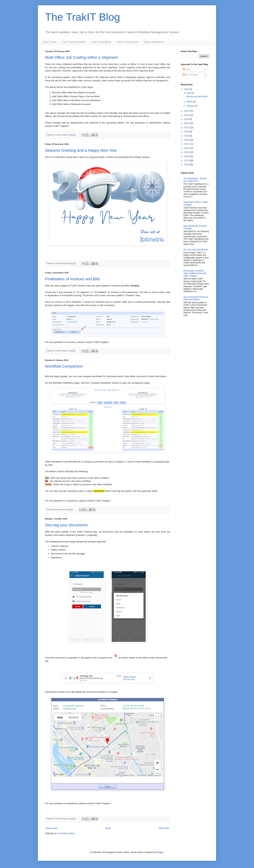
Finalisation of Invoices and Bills (72, 279)
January (191, 106)
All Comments (191, 75)
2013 (187, 161)
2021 (187, 128)
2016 (187, 148)
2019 (187, 136)
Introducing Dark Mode (197, 96)
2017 (187, 144)
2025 (187, 111)
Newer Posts (52, 828)
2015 (187, 152)
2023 (187, 119)
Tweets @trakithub (154, 42)
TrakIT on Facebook (127, 42)
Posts (187, 69)
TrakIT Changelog (101, 42)
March (190, 102)
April (189, 93)
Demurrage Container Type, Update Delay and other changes (195, 273)
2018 (187, 140)
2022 (187, 123)
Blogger (160, 852)
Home (108, 828)
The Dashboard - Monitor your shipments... (195, 180)
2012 (187, 165)
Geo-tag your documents (66, 525)
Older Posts (164, 828)
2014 (187, 156)
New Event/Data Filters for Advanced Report (196, 298)
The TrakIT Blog (83, 17)
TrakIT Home (49, 42)
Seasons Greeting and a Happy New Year (81, 150)
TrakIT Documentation (74, 42)
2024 (187, 115)
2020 (187, 132)
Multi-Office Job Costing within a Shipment (81, 57)
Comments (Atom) (66, 833)
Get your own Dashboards (196, 250)
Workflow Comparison (64, 366)
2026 (187, 89)
